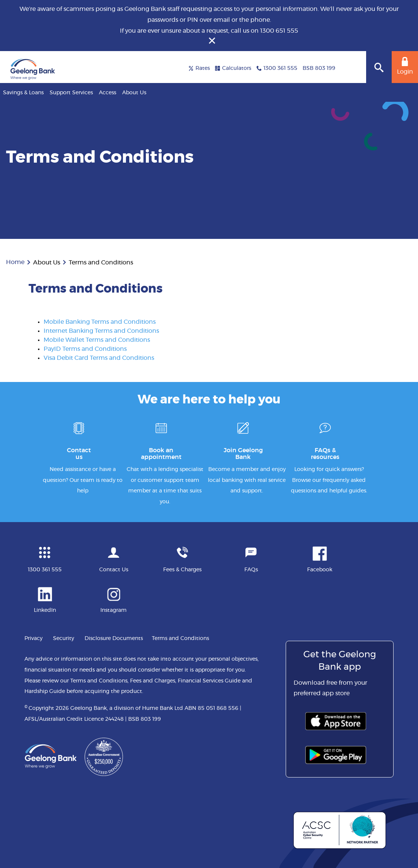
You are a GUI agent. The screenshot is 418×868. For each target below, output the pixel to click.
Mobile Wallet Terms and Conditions (97, 340)
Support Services (71, 93)
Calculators (233, 68)
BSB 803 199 (319, 68)
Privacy (33, 639)
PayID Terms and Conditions (85, 349)
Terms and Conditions (180, 639)
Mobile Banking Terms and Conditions (100, 322)
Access (108, 93)
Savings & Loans (23, 93)
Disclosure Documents (114, 639)
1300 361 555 (277, 68)
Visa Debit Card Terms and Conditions (99, 358)
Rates (199, 68)
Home (15, 262)
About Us (134, 93)
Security (64, 639)
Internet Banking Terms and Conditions (101, 331)
